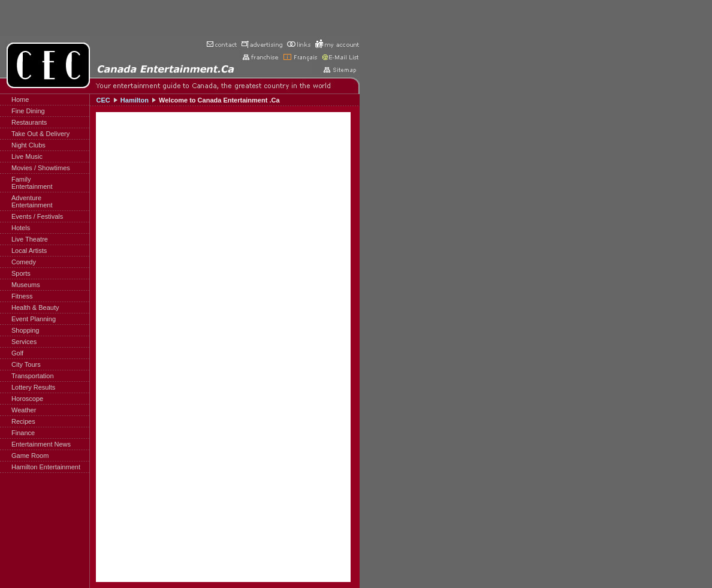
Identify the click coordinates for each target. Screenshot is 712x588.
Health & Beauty (35, 307)
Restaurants (29, 122)
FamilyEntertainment (32, 183)
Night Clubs (28, 145)
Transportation (33, 376)
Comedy (24, 262)
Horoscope (27, 399)
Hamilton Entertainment (46, 467)
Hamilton (135, 100)
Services (24, 342)
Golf (17, 353)
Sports (21, 273)
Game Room (30, 456)
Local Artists (29, 251)
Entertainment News (41, 444)
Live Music (27, 156)
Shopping (25, 330)
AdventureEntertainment (32, 201)
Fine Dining (28, 111)
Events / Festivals (37, 216)
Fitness (22, 296)
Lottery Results (33, 387)
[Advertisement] (180, 18)
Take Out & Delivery (40, 134)
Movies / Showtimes (41, 168)
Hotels (21, 228)
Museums (26, 285)
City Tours (26, 364)
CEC (103, 100)
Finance (23, 433)
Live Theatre (30, 239)
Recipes (23, 421)
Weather (24, 410)
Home (20, 99)
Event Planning (34, 319)
